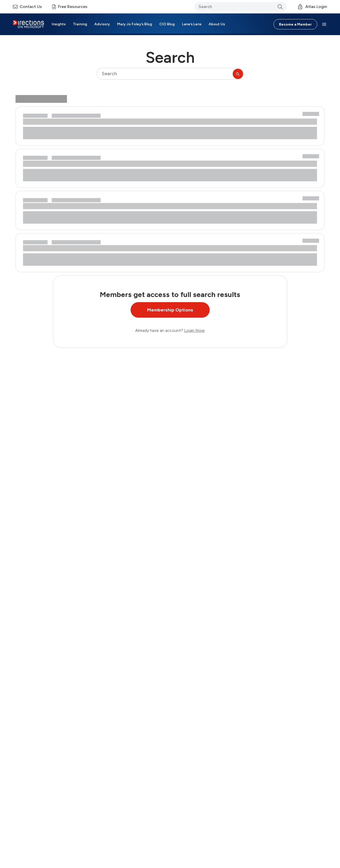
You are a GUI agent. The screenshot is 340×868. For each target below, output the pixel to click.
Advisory (102, 24)
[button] (324, 24)
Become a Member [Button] (295, 24)
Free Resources (70, 7)
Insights (59, 24)
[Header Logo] (28, 24)
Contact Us (27, 7)
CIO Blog (167, 24)
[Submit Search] (238, 74)
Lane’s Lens (192, 24)
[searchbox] (170, 74)
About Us (217, 24)
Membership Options (170, 310)
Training (80, 24)
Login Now (194, 330)
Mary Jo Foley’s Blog (135, 24)
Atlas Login (312, 7)
